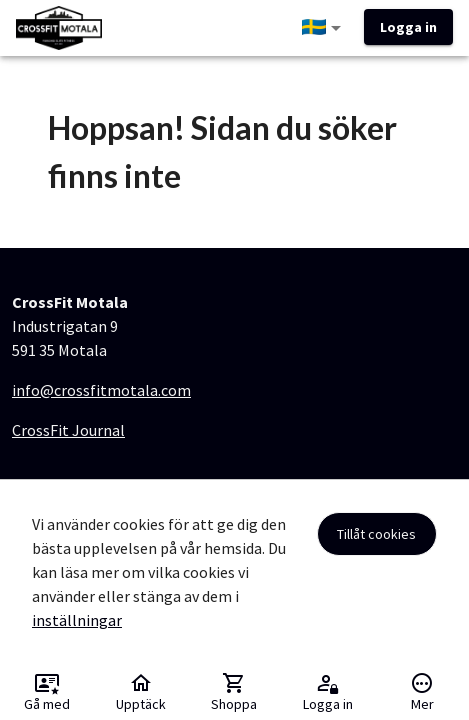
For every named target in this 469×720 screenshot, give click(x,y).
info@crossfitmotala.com (101, 390)
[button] (325, 28)
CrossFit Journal (68, 430)
